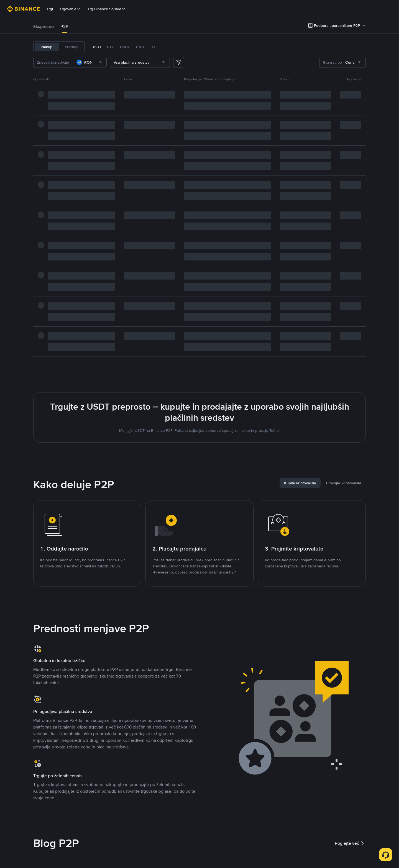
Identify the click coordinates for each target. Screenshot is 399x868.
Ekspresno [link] (44, 26)
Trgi (50, 9)
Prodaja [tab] (71, 47)
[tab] (44, 27)
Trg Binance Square (107, 9)
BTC (111, 47)
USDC (125, 47)
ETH (153, 47)
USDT (96, 47)
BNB (140, 47)
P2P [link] (64, 26)
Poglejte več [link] (350, 843)
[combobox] (90, 62)
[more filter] (179, 62)
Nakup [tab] (47, 47)
